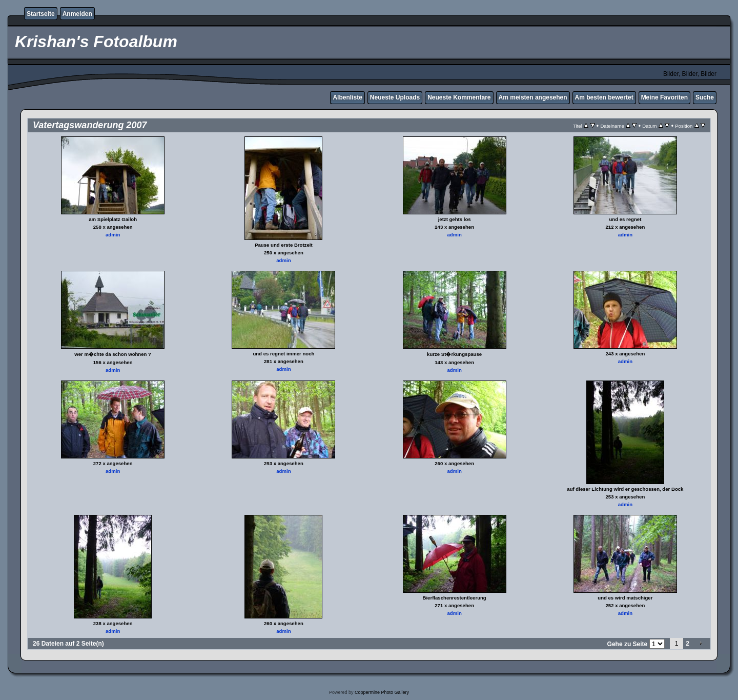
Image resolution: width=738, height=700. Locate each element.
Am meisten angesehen (533, 97)
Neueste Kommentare (459, 97)
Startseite (41, 14)
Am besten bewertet (604, 97)
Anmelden (77, 14)
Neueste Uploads (395, 97)
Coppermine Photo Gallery (382, 692)
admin (113, 235)
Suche (705, 97)
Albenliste (347, 97)
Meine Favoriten (664, 97)
